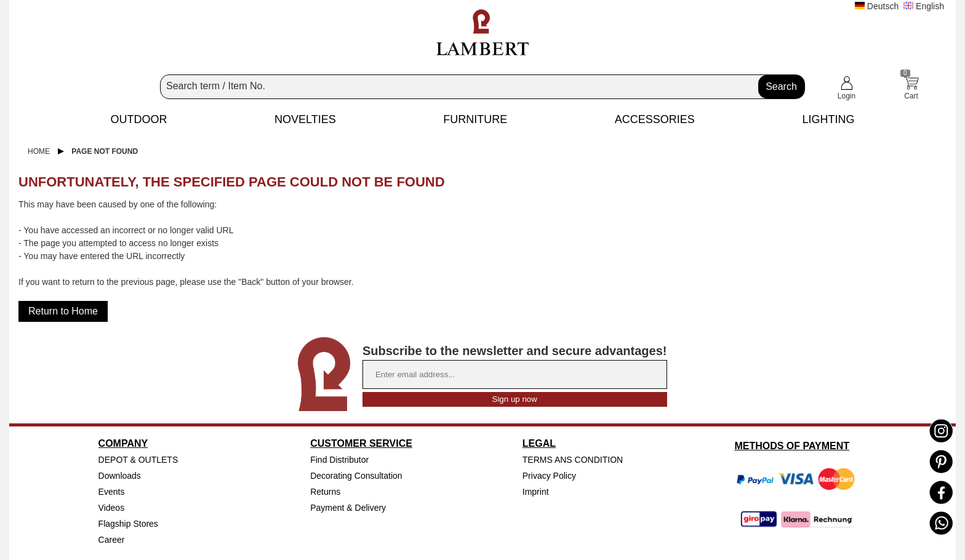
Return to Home (63, 311)
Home (39, 151)
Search (781, 86)
